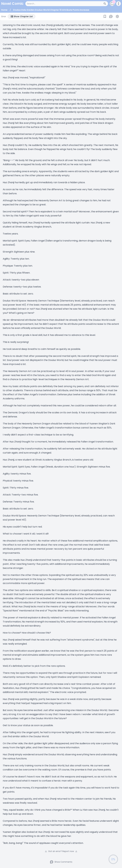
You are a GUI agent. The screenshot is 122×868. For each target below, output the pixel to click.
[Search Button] (106, 4)
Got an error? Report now (61, 851)
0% (113, 859)
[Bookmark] (105, 16)
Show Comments (61, 862)
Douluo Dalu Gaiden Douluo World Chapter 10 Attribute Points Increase (51, 10)
